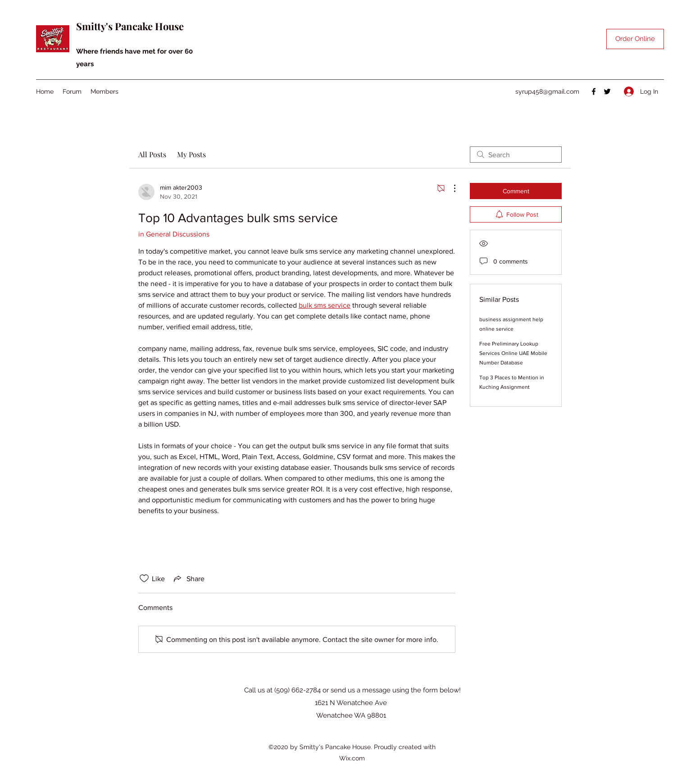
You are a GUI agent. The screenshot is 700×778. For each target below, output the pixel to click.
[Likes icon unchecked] (144, 578)
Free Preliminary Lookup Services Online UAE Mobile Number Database (513, 353)
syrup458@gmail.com (547, 91)
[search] (516, 155)
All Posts (152, 154)
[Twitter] (607, 91)
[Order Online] (635, 39)
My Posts (191, 154)
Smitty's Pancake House (130, 26)
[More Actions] (450, 188)
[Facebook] (594, 91)
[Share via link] (188, 578)
